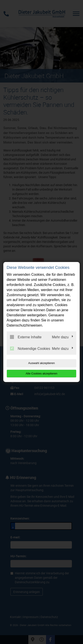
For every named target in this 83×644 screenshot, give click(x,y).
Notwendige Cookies (30, 349)
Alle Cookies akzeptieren (41, 373)
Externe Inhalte (26, 337)
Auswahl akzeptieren (42, 363)
